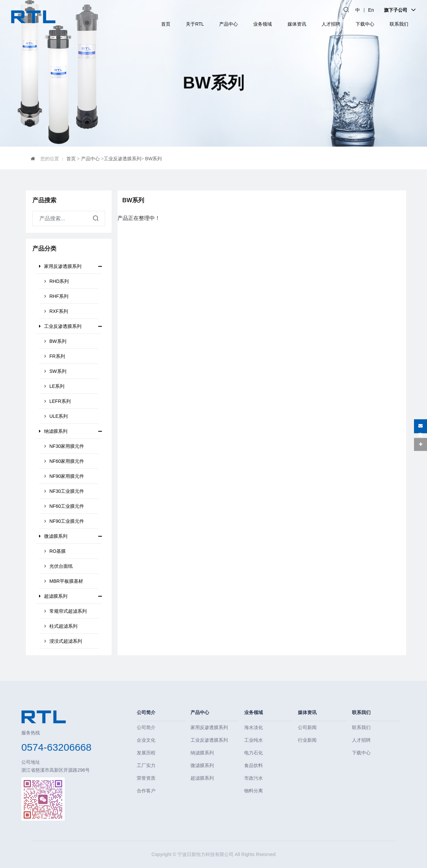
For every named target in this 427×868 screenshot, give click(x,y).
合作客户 (146, 791)
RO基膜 (55, 551)
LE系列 (54, 386)
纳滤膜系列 (53, 431)
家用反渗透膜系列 (60, 266)
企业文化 (146, 740)
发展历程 (146, 753)
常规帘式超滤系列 (66, 611)
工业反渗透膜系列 (122, 159)
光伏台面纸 (59, 566)
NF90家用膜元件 (64, 476)
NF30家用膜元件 (64, 446)
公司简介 (146, 712)
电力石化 (254, 753)
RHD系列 (57, 281)
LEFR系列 (58, 401)
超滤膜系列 (53, 596)
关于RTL (195, 24)
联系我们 (399, 24)
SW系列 (55, 371)
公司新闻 (307, 727)
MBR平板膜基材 (64, 581)
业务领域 (263, 24)
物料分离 (254, 791)
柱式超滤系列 (61, 626)
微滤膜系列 (53, 536)
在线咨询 (420, 426)
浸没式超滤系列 (63, 641)
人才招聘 (331, 24)
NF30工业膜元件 (64, 491)
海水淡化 (254, 727)
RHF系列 (56, 296)
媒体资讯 (297, 24)
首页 (166, 24)
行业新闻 (307, 740)
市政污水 (254, 778)
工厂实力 (146, 765)
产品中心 (229, 24)
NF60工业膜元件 (64, 506)
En (371, 10)
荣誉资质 (146, 778)
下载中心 (365, 24)
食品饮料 (254, 765)
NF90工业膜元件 (64, 521)
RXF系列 (56, 311)
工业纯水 (254, 740)
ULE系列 (56, 416)
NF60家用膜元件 (64, 461)
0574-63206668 (56, 747)
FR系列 (55, 356)
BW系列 (154, 159)
